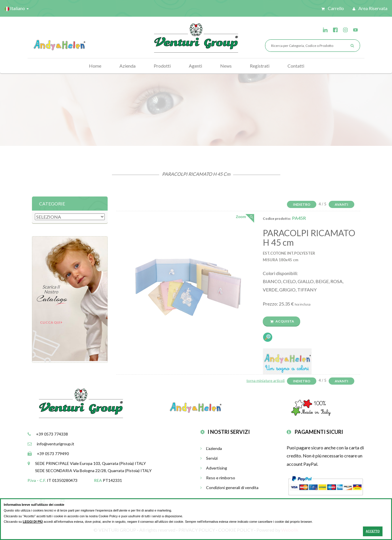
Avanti (341, 204)
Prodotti (162, 66)
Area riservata (370, 8)
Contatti (296, 66)
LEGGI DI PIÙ (33, 522)
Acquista (282, 321)
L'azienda (211, 448)
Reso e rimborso (218, 478)
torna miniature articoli (266, 380)
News (226, 66)
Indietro (302, 204)
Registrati (260, 66)
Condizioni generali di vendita (229, 487)
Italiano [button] (17, 8)
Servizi (209, 458)
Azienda (128, 66)
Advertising (214, 468)
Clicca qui (51, 322)
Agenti (195, 66)
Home (95, 66)
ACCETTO (373, 531)
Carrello (333, 8)
